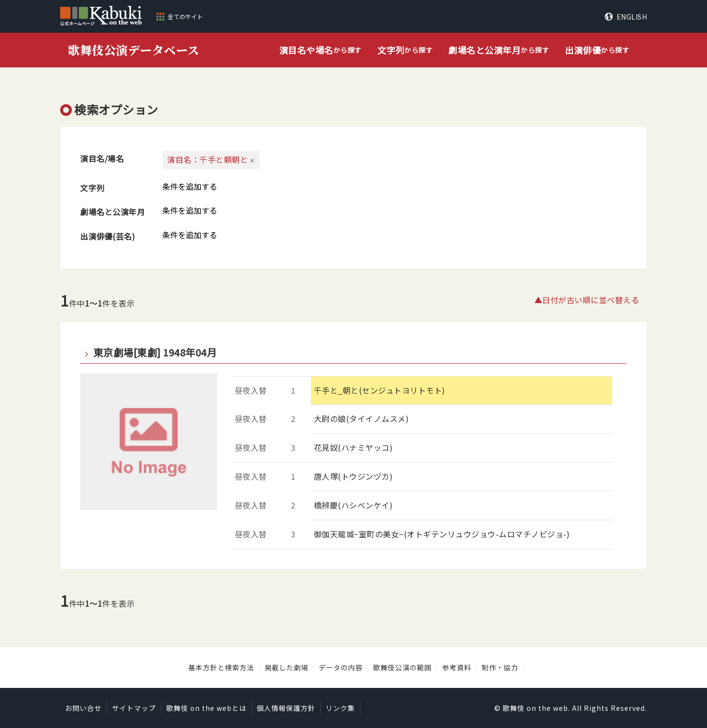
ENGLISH (632, 17)
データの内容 (341, 667)
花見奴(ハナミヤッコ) (353, 447)
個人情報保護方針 (286, 708)
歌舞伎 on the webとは (206, 708)
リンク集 (340, 708)
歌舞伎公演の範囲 (402, 667)
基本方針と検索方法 (221, 667)
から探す (320, 50)
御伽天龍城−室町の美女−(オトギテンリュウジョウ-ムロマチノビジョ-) (442, 534)
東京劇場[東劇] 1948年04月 (155, 353)
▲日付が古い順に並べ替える (587, 300)
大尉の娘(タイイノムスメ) (362, 419)
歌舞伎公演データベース (134, 50)
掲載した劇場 (287, 667)
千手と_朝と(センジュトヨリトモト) (380, 390)
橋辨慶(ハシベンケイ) (353, 505)
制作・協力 (500, 667)
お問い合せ (83, 708)
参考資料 (457, 667)
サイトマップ (134, 708)
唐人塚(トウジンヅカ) (353, 476)
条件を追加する (190, 186)
